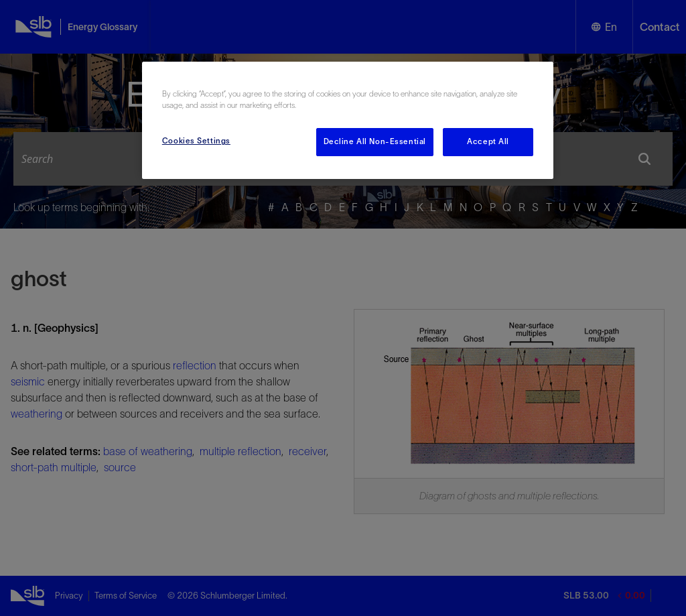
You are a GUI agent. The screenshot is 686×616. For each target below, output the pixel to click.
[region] (348, 120)
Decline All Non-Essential (375, 141)
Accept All (488, 141)
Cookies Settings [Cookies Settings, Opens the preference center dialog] (196, 141)
